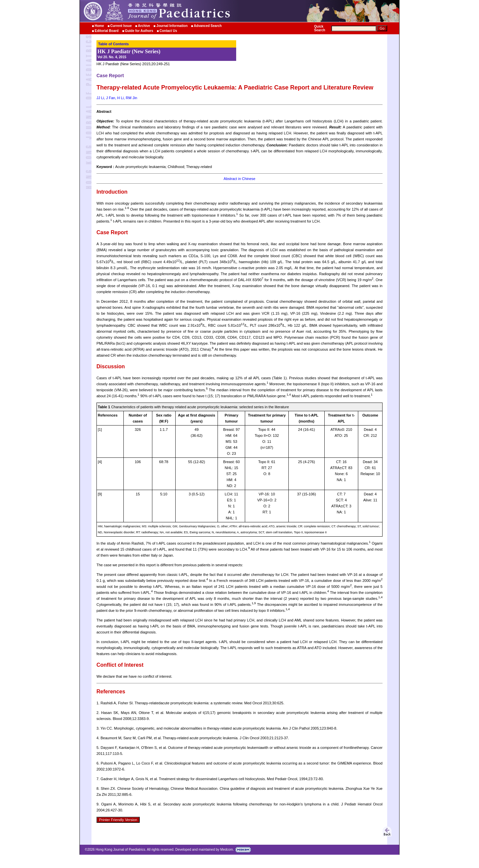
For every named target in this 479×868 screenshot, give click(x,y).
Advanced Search (208, 26)
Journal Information (172, 26)
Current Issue (121, 26)
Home (99, 26)
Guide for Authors (139, 31)
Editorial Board (107, 31)
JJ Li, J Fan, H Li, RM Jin (117, 98)
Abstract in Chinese (239, 179)
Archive (144, 26)
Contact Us (168, 31)
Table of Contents (113, 44)
